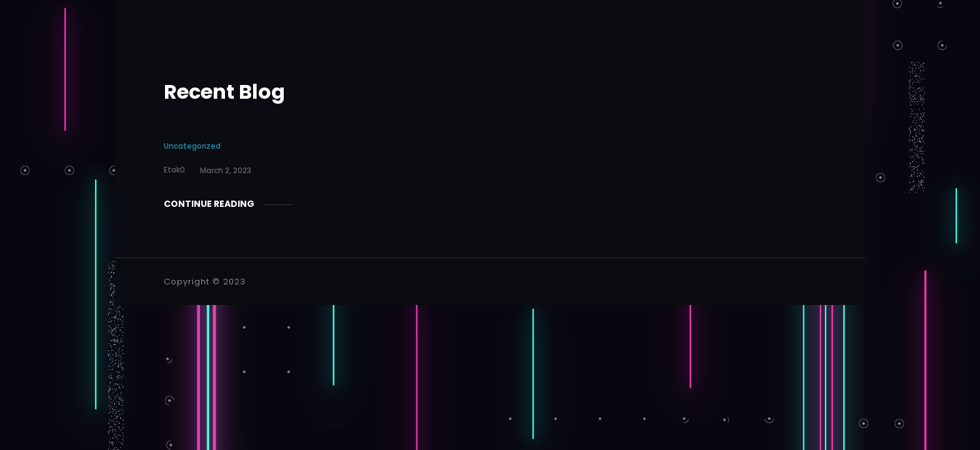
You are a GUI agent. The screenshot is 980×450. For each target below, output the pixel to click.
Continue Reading (209, 204)
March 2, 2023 (226, 170)
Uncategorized (192, 146)
